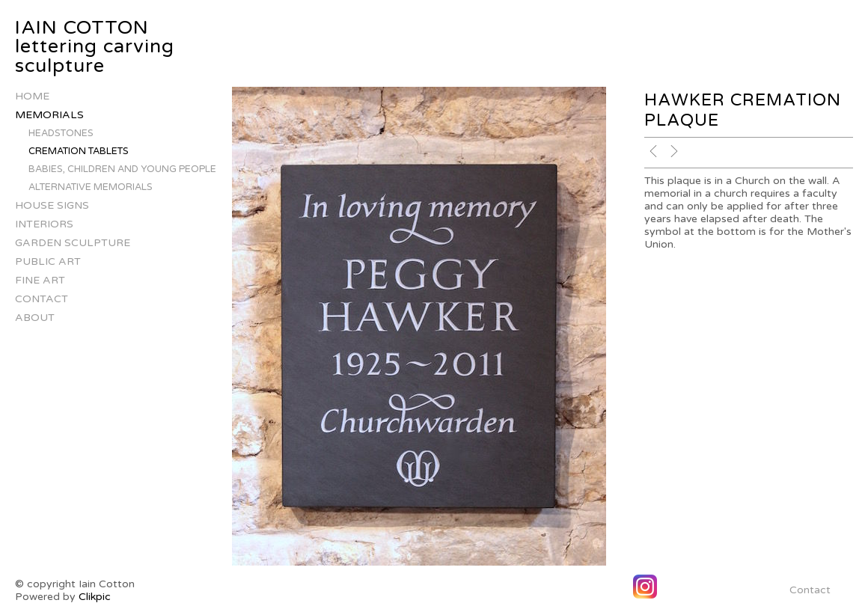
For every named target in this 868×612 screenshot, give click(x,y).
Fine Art (40, 280)
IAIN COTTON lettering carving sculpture (95, 47)
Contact (42, 299)
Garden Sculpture (73, 243)
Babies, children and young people (122, 169)
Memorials (49, 115)
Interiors (44, 224)
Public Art (48, 261)
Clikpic (95, 597)
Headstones (61, 133)
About (35, 318)
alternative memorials (91, 187)
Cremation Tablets (79, 151)
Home (32, 96)
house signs (52, 205)
